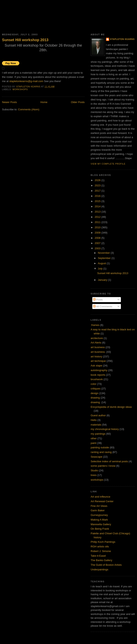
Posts (98, 300)
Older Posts (78, 102)
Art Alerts (96, 343)
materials (96, 425)
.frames (95, 325)
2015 (98, 201)
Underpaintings (99, 569)
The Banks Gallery (101, 560)
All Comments (103, 306)
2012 (98, 217)
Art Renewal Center (102, 501)
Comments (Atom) (29, 109)
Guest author (98, 415)
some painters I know (103, 466)
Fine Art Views (99, 506)
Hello (94, 420)
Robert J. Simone (101, 551)
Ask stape (96, 366)
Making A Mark (99, 520)
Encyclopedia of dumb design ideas (111, 407)
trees (94, 475)
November (104, 253)
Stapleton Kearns (122, 39)
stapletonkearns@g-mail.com (26, 81)
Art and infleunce (101, 497)
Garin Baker (98, 510)
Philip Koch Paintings (103, 542)
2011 (98, 222)
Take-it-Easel (98, 556)
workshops (20, 89)
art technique (98, 361)
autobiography (99, 370)
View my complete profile (108, 164)
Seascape (97, 457)
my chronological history (105, 429)
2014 (98, 206)
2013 (98, 212)
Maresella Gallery (101, 524)
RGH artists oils (100, 546)
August (102, 263)
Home (44, 102)
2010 (98, 227)
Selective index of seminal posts (109, 461)
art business (98, 347)
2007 (98, 243)
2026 (98, 180)
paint (93, 443)
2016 (98, 196)
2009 (98, 233)
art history (96, 356)
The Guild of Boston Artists (106, 565)
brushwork (97, 379)
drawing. (96, 402)
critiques (95, 389)
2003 (98, 248)
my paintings (98, 434)
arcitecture (97, 338)
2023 (98, 185)
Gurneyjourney (99, 515)
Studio (94, 470)
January (103, 280)
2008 (98, 238)
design (94, 393)
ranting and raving (101, 452)
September (105, 258)
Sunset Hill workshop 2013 (25, 40)
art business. (98, 352)
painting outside (100, 447)
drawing (95, 398)
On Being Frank (100, 529)
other (94, 438)
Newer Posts (9, 102)
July (101, 269)
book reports (98, 375)
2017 (98, 191)
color (93, 384)
